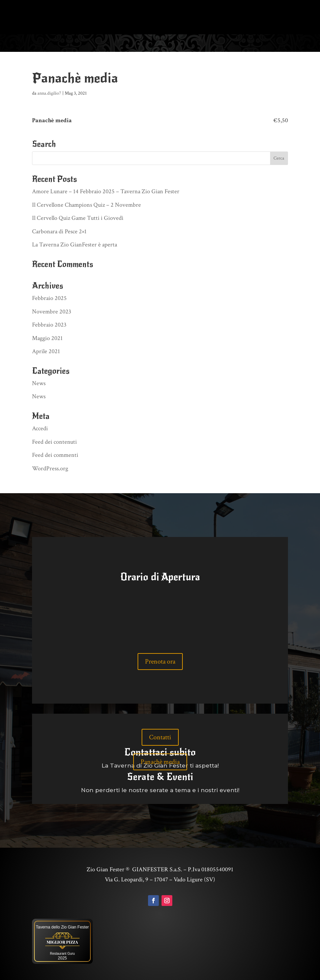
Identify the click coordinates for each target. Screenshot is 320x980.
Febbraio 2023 (49, 324)
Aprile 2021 (46, 351)
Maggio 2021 (47, 337)
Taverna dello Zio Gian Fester (62, 926)
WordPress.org (50, 468)
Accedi (40, 428)
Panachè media (160, 761)
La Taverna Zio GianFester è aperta (75, 244)
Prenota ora (160, 661)
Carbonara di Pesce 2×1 (59, 231)
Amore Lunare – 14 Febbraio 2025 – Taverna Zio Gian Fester (106, 191)
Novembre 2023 (52, 311)
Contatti (160, 737)
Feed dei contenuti (54, 441)
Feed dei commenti (55, 454)
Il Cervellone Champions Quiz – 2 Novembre (86, 204)
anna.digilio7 (49, 93)
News (39, 383)
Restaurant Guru (62, 953)
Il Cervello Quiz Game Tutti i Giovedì (78, 217)
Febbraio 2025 (49, 297)
